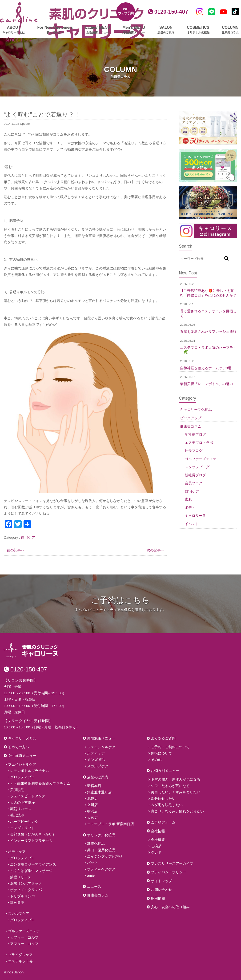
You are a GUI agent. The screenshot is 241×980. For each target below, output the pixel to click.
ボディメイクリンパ (26, 890)
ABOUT (14, 30)
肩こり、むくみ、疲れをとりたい (177, 811)
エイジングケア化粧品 (105, 856)
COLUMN (230, 30)
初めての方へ (19, 747)
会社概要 (158, 840)
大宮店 (92, 817)
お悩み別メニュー (165, 771)
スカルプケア (19, 914)
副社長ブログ (195, 434)
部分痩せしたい (163, 798)
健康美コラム (191, 426)
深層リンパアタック (26, 883)
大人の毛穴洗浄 (22, 802)
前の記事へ (16, 550)
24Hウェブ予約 (126, 11)
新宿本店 (94, 786)
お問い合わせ (161, 890)
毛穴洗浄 (17, 815)
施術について (161, 753)
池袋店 (92, 798)
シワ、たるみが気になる (170, 786)
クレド (156, 852)
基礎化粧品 (96, 844)
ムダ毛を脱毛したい (167, 805)
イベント (192, 524)
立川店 (92, 805)
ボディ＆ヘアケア (101, 869)
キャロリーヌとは (22, 738)
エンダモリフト (22, 828)
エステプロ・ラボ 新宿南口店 (110, 824)
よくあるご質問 (163, 738)
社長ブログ (194, 451)
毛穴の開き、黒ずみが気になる (176, 779)
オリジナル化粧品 (101, 835)
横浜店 (92, 811)
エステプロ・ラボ (199, 443)
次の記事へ (155, 550)
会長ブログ (194, 483)
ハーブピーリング (24, 821)
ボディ (190, 508)
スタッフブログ (197, 467)
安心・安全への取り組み (170, 907)
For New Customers (55, 30)
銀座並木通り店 (99, 792)
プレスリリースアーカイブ (172, 863)
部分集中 (17, 902)
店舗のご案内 (98, 777)
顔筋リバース (21, 809)
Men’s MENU (134, 30)
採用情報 (158, 898)
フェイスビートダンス (28, 796)
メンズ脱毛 (96, 760)
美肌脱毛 (17, 790)
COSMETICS (198, 30)
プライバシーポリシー (169, 872)
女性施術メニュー (22, 756)
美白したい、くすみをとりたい (176, 792)
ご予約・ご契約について (170, 747)
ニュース (94, 886)
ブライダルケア (20, 955)
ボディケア (17, 852)
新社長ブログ (195, 475)
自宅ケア (28, 537)
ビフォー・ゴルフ (24, 937)
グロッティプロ (22, 777)
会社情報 (158, 831)
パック (92, 863)
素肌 (188, 499)
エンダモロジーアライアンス (33, 864)
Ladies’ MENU (98, 30)
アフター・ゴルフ (24, 944)
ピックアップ (191, 418)
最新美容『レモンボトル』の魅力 (207, 384)
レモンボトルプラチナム (30, 771)
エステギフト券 (20, 961)
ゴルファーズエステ (201, 459)
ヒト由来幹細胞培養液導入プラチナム (40, 783)
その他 (156, 760)
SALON (166, 30)
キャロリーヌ (195, 516)
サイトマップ (161, 881)
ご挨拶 (156, 846)
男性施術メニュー (101, 738)
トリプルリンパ (22, 896)
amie (91, 875)
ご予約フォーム (163, 822)
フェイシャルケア (22, 764)
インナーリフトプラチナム (31, 841)
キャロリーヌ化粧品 (196, 410)
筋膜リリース (21, 877)
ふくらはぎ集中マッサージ (31, 871)
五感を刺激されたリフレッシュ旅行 (208, 331)
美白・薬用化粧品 (101, 850)
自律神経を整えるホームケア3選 (206, 368)
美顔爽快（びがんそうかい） (33, 834)
